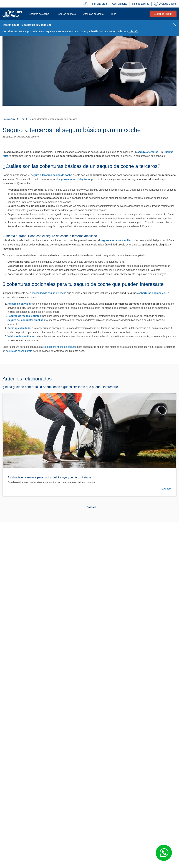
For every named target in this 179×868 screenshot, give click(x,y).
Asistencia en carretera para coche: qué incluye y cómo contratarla (49, 477)
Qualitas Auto (9, 119)
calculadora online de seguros (60, 347)
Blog (22, 119)
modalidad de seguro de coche (49, 293)
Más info (133, 31)
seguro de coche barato (19, 351)
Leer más (166, 489)
